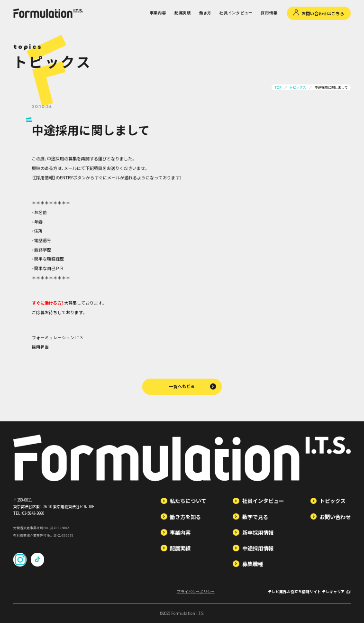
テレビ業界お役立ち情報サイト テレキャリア (309, 591)
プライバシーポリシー (196, 591)
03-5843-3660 (33, 513)
